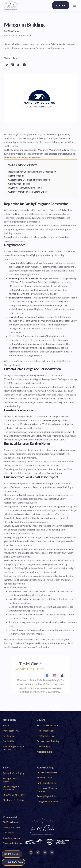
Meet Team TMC (11, 731)
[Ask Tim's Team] (13, 862)
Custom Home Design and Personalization (29, 180)
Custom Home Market (48, 772)
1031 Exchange (11, 822)
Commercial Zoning (13, 843)
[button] (75, 5)
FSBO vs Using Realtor (14, 795)
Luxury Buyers (44, 747)
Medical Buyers (44, 752)
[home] (11, 5)
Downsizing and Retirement (11, 788)
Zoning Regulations (47, 796)
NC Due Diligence (46, 736)
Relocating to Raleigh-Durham (14, 748)
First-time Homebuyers (48, 725)
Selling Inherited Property (11, 780)
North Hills (14, 336)
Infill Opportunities (46, 783)
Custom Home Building (48, 741)
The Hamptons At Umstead (23, 278)
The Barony (15, 298)
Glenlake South (16, 317)
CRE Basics (9, 833)
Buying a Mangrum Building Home (25, 188)
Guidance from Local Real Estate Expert (28, 192)
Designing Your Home (48, 802)
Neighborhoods (16, 176)
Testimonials (9, 736)
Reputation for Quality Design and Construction (32, 172)
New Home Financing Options (47, 790)
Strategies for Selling (13, 800)
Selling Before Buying (14, 773)
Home (6, 725)
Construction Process (19, 184)
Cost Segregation (12, 838)
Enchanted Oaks (17, 263)
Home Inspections (46, 731)
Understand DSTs (12, 827)
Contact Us (8, 741)
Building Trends (45, 778)
